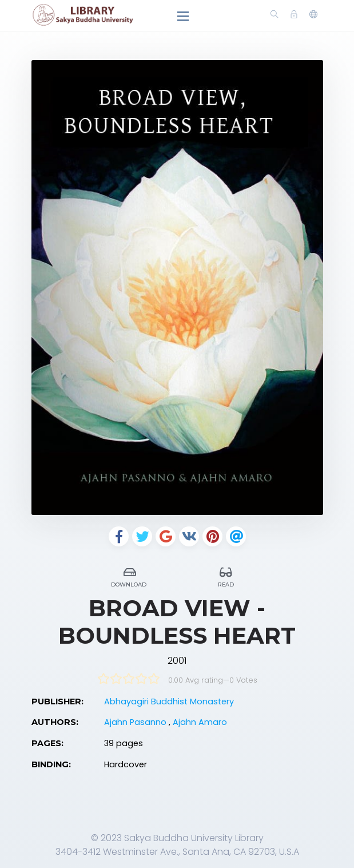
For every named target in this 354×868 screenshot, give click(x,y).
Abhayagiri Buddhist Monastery (169, 701)
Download (130, 575)
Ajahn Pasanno (136, 722)
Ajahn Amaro (200, 722)
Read (226, 575)
